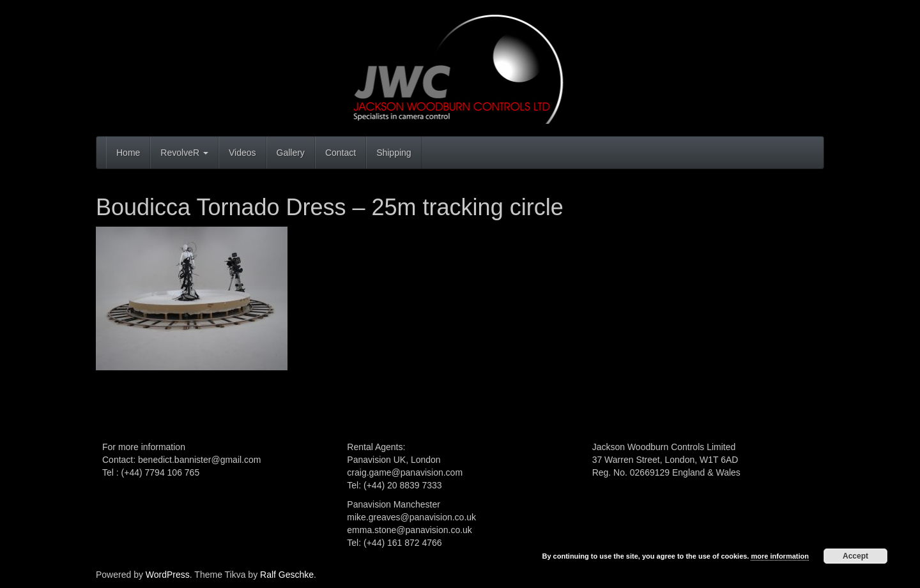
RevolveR (184, 153)
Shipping (394, 153)
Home (128, 153)
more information (779, 556)
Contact (341, 153)
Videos (242, 153)
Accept (855, 556)
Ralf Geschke (287, 575)
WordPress (168, 575)
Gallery (291, 153)
